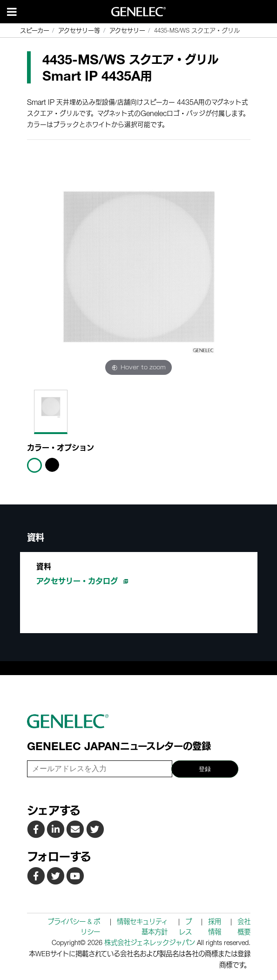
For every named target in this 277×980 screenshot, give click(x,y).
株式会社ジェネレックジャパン (150, 942)
